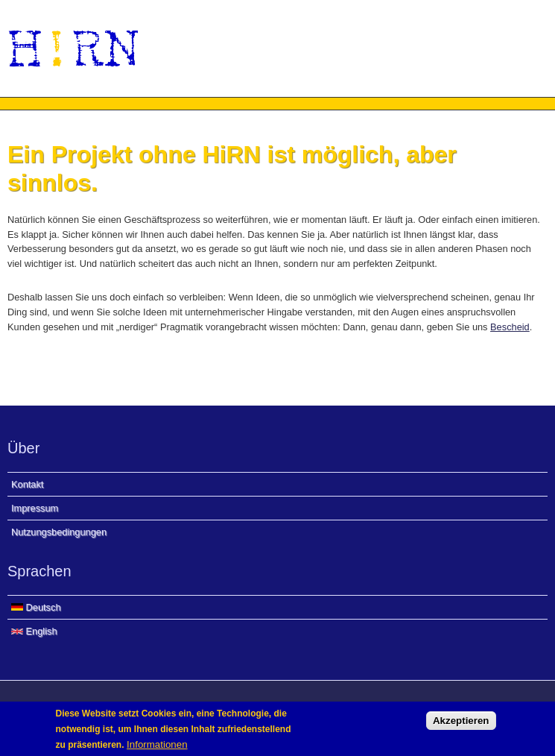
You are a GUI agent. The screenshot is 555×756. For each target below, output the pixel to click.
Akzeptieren (461, 724)
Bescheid (510, 327)
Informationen (157, 748)
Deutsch (36, 607)
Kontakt (27, 484)
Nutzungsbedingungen (59, 532)
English (34, 631)
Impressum (35, 508)
